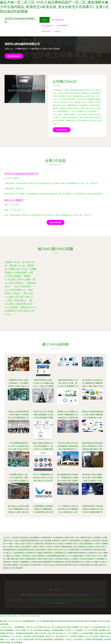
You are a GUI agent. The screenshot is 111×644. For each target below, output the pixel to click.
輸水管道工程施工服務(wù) (38, 550)
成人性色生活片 (62, 636)
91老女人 (69, 639)
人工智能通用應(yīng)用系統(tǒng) (24, 553)
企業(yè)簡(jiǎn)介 (58, 20)
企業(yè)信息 (46, 31)
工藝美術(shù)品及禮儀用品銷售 (49, 556)
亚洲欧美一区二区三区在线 (88, 636)
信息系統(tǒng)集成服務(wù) (30, 538)
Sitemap (68, 603)
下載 (23, 556)
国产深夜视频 (17, 642)
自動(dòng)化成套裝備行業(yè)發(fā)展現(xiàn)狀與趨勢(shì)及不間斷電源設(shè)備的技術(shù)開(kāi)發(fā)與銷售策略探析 (19, 418)
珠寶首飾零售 (33, 541)
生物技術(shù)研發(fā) (60, 541)
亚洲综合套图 (29, 639)
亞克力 (42, 541)
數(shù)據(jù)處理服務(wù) (85, 544)
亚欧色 (37, 633)
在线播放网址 (59, 639)
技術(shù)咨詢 (31, 556)
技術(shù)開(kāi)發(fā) (40, 559)
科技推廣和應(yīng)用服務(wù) (81, 541)
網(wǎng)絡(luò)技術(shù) (25, 544)
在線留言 (57, 31)
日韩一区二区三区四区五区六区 (38, 627)
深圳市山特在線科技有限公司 (21, 174)
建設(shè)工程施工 (14, 556)
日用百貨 (96, 550)
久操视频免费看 (58, 630)
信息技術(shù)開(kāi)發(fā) (96, 547)
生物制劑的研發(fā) (10, 550)
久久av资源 (84, 627)
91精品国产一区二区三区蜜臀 (86, 630)
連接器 (72, 550)
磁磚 (37, 544)
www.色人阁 (17, 636)
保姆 (74, 562)
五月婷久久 (69, 630)
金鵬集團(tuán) (26, 562)
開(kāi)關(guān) (66, 559)
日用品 (103, 541)
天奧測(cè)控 (77, 559)
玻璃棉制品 (60, 553)
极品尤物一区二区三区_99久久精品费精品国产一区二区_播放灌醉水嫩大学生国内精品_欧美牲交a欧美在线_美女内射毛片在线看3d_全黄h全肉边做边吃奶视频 (54, 7)
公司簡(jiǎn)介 (62, 130)
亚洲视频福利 (20, 627)
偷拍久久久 (50, 636)
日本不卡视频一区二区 (24, 630)
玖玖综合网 (78, 639)
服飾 (88, 565)
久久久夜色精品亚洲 (98, 627)
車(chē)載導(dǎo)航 (83, 538)
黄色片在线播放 (73, 627)
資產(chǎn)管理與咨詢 (84, 550)
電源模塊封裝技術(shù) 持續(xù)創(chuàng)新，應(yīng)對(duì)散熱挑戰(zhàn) (68, 383)
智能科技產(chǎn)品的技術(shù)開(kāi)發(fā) (59, 538)
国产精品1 (11, 633)
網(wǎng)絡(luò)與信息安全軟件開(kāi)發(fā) (62, 565)
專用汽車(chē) (39, 565)
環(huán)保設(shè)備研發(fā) (64, 544)
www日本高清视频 (86, 633)
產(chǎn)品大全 (47, 26)
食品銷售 (48, 541)
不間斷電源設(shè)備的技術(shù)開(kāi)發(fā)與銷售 (51, 600)
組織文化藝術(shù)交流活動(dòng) (20, 565)
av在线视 (73, 636)
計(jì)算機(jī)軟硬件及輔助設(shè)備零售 (79, 553)
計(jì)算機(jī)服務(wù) (78, 556)
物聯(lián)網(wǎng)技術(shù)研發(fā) (47, 547)
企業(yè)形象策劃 (21, 541)
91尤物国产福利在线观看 (93, 639)
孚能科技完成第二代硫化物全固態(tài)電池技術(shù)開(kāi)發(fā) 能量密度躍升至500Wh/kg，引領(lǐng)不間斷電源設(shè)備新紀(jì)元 (92, 512)
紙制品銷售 (22, 550)
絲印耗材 (96, 541)
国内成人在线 (46, 633)
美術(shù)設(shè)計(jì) (95, 556)
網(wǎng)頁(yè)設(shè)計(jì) (59, 550)
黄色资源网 (38, 630)
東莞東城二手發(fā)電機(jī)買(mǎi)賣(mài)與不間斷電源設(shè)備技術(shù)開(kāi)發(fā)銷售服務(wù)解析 (92, 481)
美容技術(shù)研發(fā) (11, 562)
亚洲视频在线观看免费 (24, 633)
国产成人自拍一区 (59, 633)
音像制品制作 (59, 562)
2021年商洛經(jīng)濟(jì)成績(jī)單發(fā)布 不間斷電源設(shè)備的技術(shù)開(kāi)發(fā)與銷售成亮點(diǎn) (68, 512)
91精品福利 (27, 636)
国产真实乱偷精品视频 (44, 639)
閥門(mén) (66, 556)
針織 (84, 559)
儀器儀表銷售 (67, 547)
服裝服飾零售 (48, 562)
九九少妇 (19, 639)
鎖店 (17, 559)
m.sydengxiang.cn (29, 600)
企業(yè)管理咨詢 (46, 544)
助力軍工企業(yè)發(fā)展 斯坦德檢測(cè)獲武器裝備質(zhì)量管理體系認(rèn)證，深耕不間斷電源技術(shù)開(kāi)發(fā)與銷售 (68, 449)
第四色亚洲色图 (39, 636)
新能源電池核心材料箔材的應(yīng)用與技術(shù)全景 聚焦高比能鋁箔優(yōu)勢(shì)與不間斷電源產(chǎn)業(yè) (92, 449)
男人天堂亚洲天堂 (59, 627)
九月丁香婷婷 (73, 633)
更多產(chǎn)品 (14, 56)
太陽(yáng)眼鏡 (25, 559)
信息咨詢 (16, 538)
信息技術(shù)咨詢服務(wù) (97, 559)
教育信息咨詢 (37, 562)
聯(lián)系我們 (62, 26)
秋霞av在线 (99, 633)
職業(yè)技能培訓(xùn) (46, 553)
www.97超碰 (9, 639)
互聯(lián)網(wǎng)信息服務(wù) (21, 547)
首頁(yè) (45, 20)
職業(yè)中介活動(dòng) (85, 562)
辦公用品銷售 (18, 568)
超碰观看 (47, 630)
